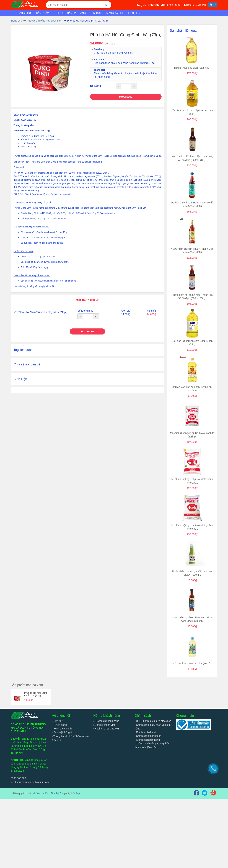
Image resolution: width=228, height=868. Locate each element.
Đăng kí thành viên (104, 725)
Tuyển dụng (59, 725)
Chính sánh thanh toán (148, 736)
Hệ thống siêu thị (62, 729)
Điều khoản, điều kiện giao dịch (153, 721)
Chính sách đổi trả (146, 732)
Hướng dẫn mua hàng (106, 721)
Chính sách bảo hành (147, 740)
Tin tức (96, 13)
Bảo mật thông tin (63, 732)
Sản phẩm (44, 13)
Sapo (78, 793)
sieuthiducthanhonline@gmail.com (30, 782)
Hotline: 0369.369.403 (106, 729)
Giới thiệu (58, 721)
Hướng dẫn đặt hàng (71, 13)
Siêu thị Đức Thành (47, 793)
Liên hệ (134, 13)
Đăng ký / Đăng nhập (195, 5)
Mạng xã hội (115, 13)
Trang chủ (23, 13)
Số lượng (95, 86)
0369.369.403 (158, 5)
